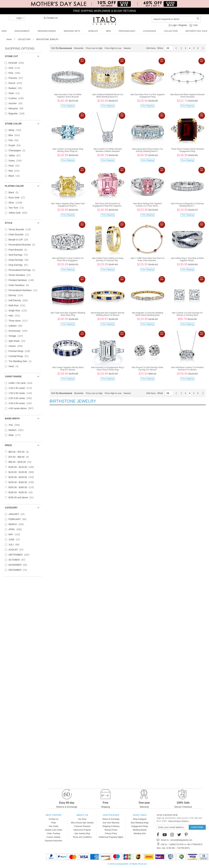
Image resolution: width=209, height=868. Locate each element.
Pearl (15, 166)
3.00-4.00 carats (21, 403)
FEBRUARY (18, 519)
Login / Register (178, 25)
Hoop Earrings (20, 260)
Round (16, 83)
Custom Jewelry (53, 837)
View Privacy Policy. (179, 821)
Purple (16, 145)
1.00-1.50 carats (21, 388)
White (16, 130)
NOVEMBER (19, 565)
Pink (14, 140)
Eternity (17, 295)
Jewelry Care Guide (53, 830)
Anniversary (19, 331)
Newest (127, 48)
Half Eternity (19, 300)
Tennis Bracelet (21, 229)
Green (16, 161)
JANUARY (18, 514)
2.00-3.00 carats (21, 398)
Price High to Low (113, 48)
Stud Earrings (19, 255)
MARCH (17, 524)
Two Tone (17, 208)
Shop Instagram (140, 819)
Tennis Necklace (21, 275)
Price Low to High (94, 48)
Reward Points (111, 830)
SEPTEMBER (20, 555)
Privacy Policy (111, 833)
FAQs (53, 823)
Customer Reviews (82, 826)
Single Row (19, 311)
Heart (15, 93)
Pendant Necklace (22, 280)
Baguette (17, 113)
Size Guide (53, 826)
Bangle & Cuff (19, 240)
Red (15, 171)
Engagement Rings (140, 826)
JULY (15, 545)
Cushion (17, 98)
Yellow (16, 156)
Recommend (66, 48)
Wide (16, 435)
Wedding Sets (140, 833)
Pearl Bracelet (19, 250)
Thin (15, 425)
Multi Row (18, 305)
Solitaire (16, 326)
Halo (15, 316)
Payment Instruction (53, 841)
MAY (15, 534)
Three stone (19, 321)
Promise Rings (20, 351)
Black (15, 176)
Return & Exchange (111, 819)
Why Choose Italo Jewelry (82, 823)
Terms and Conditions (82, 837)
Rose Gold (18, 198)
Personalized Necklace (24, 290)
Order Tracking (53, 833)
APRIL (16, 529)
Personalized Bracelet (23, 245)
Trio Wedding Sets (21, 361)
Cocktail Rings (20, 356)
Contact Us (51, 18)
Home (9, 39)
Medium (17, 430)
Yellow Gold (19, 213)
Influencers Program (82, 830)
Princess (17, 78)
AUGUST (17, 550)
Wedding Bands (140, 830)
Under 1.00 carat (21, 383)
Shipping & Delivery (111, 826)
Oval (15, 68)
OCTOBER (18, 560)
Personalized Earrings (23, 270)
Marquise (17, 108)
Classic (17, 346)
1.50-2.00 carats (21, 393)
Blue (15, 135)
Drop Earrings (19, 265)
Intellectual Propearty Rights (111, 837)
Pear (15, 73)
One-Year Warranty (111, 823)
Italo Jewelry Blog (82, 833)
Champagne (18, 150)
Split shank (18, 341)
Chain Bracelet (20, 234)
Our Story (82, 819)
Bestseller (79, 48)
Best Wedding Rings (140, 823)
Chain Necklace (20, 285)
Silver (16, 203)
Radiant (16, 88)
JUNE (15, 539)
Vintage (17, 336)
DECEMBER (19, 570)
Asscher (16, 103)
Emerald (17, 63)
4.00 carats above (22, 408)
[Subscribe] (197, 827)
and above (22, 497)
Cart (195, 25)
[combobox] (176, 19)
